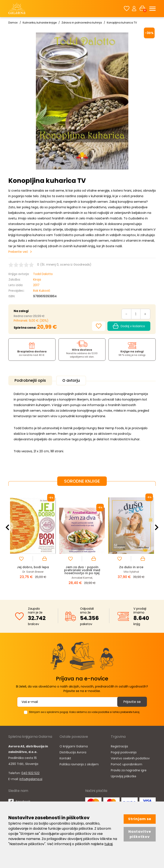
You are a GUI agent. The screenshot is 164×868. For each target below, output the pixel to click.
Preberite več (18, 252)
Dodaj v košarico (129, 326)
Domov (13, 23)
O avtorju (74, 381)
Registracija (119, 746)
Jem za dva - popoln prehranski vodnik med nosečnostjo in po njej (82, 570)
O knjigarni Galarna (74, 746)
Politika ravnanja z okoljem (79, 764)
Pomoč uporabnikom (127, 764)
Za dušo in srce (131, 567)
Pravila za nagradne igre (129, 770)
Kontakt (65, 758)
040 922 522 (30, 772)
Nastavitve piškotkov (140, 834)
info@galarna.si (31, 778)
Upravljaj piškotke (124, 776)
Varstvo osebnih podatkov (130, 758)
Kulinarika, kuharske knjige (40, 23)
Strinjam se (140, 819)
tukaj (108, 844)
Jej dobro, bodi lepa (33, 567)
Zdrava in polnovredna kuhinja (82, 23)
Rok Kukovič (42, 291)
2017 (36, 285)
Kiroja (37, 279)
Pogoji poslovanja (124, 752)
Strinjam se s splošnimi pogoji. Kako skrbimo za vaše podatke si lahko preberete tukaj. (85, 711)
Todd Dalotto (43, 274)
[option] (33, 539)
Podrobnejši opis (31, 381)
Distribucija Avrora (73, 752)
